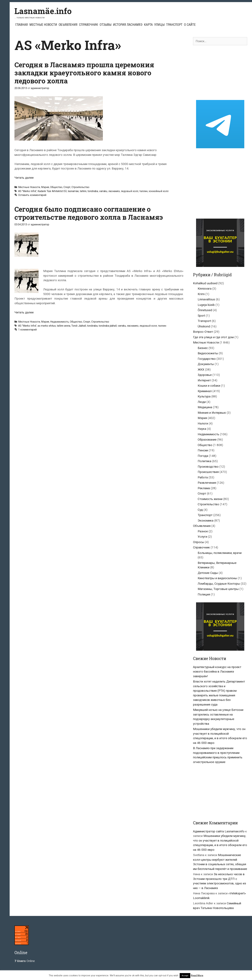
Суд (200, 510)
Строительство (80, 187)
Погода (203, 456)
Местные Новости (43, 25)
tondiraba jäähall (108, 326)
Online (25, 961)
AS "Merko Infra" (27, 191)
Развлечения (207, 483)
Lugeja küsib (206, 305)
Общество (56, 187)
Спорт (67, 187)
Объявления (68, 25)
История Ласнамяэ (128, 25)
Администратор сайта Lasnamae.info (219, 831)
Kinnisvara (205, 289)
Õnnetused (205, 310)
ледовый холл (130, 191)
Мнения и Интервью (212, 413)
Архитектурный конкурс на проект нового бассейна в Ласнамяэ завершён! (217, 672)
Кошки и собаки (209, 386)
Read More (197, 975)
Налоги (203, 423)
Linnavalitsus (206, 299)
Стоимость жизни (210, 499)
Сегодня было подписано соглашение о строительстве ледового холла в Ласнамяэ (89, 213)
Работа (203, 477)
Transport (204, 321)
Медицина (205, 407)
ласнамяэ (114, 191)
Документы (206, 364)
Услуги (202, 537)
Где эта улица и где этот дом (213, 337)
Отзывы (106, 25)
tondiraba (93, 191)
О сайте (190, 25)
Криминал (205, 391)
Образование (207, 440)
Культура (204, 396)
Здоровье (205, 375)
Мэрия (45, 187)
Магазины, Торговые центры (218, 589)
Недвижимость (59, 322)
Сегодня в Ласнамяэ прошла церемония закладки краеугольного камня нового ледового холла (84, 73)
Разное (203, 531)
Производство (208, 467)
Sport (201, 316)
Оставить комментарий (32, 195)
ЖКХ (201, 370)
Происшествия (208, 472)
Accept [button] (185, 976)
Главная (22, 25)
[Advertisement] (220, 73)
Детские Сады (208, 573)
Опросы (199, 542)
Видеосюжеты (208, 353)
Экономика (206, 521)
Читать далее (24, 178)
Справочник (89, 25)
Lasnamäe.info (43, 11)
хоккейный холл (159, 191)
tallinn (83, 191)
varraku (103, 191)
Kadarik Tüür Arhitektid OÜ (52, 191)
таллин (143, 191)
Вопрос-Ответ (203, 332)
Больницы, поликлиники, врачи (220, 553)
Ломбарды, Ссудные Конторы (219, 584)
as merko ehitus (47, 326)
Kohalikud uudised (205, 283)
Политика (205, 461)
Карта (148, 25)
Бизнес (203, 348)
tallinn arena (64, 326)
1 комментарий (27, 330)
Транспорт (174, 25)
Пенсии (203, 450)
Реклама (204, 488)
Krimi (201, 294)
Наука (202, 429)
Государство (207, 359)
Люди (202, 402)
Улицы (159, 25)
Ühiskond (204, 326)
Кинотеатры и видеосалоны (217, 578)
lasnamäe (73, 191)
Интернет (204, 380)
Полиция (204, 594)
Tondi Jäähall (79, 326)
